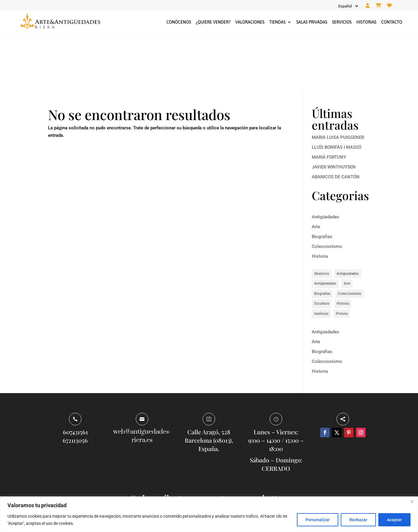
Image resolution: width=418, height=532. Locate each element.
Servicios (342, 22)
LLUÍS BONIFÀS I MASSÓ (337, 91)
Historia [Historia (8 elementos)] (343, 247)
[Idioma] (348, 6)
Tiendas (277, 22)
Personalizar (318, 520)
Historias (367, 22)
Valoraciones (250, 22)
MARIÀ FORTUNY (329, 101)
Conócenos (179, 22)
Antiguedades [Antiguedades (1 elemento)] (348, 217)
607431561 (75, 376)
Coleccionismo (327, 190)
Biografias (322, 180)
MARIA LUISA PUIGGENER (338, 81)
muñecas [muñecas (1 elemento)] (321, 257)
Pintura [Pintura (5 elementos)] (342, 257)
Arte (316, 171)
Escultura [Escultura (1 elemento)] (322, 247)
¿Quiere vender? (213, 22)
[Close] (412, 502)
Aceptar (394, 520)
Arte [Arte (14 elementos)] (347, 227)
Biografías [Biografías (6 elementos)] (322, 237)
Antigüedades (326, 161)
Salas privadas (312, 22)
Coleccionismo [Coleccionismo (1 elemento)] (350, 237)
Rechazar (358, 520)
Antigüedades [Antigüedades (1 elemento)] (325, 227)
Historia (320, 200)
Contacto (392, 22)
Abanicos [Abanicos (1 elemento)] (322, 217)
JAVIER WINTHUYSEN (334, 111)
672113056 (75, 384)
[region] (209, 514)
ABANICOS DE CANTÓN (336, 120)
